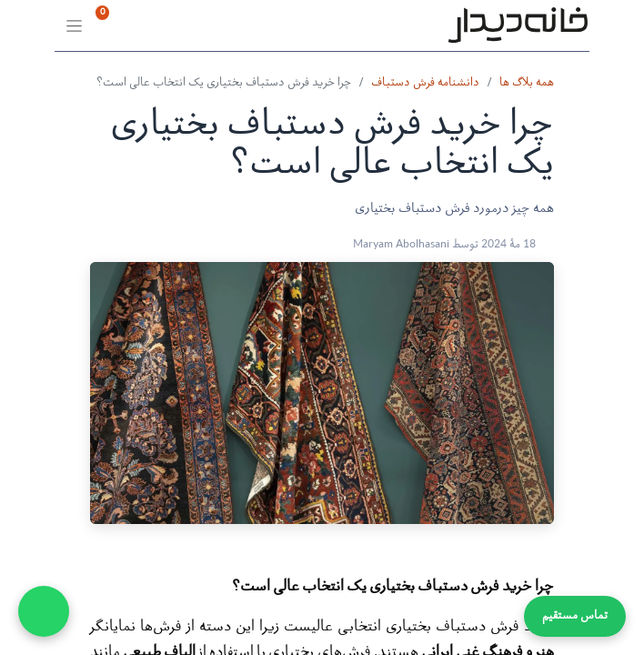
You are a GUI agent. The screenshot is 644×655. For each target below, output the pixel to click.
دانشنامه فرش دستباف (425, 83)
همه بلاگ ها (527, 83)
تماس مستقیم (575, 616)
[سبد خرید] (163, 25)
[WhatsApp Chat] (44, 611)
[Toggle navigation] (72, 26)
